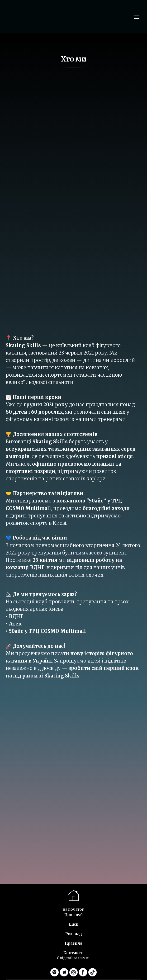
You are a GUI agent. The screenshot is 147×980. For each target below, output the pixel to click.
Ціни (74, 924)
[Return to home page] (22, 17)
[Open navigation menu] (137, 17)
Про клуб (73, 915)
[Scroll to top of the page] (74, 896)
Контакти (74, 953)
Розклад (74, 934)
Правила (73, 943)
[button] (55, 972)
